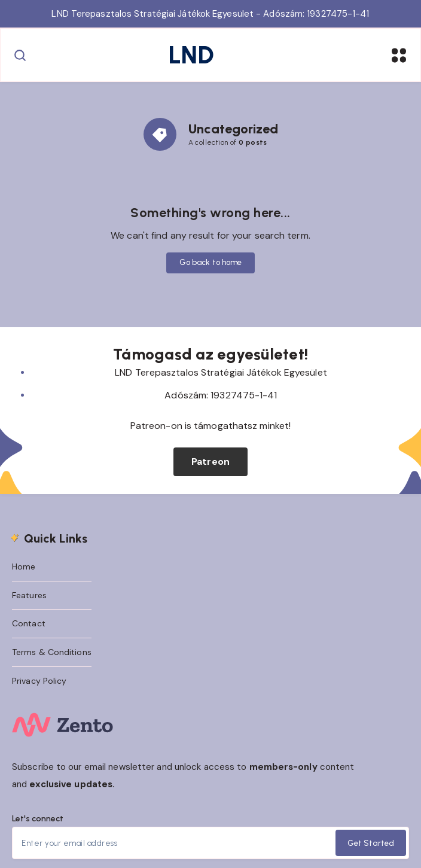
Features (29, 595)
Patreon (210, 462)
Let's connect (38, 819)
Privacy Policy (39, 681)
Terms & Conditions (52, 652)
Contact (29, 623)
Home (24, 567)
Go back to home (211, 262)
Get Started (371, 843)
